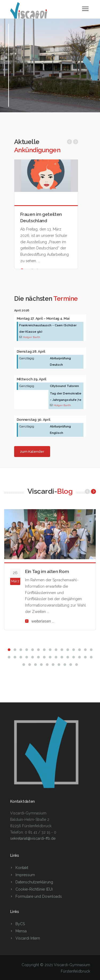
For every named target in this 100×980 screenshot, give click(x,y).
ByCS (20, 924)
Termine (66, 298)
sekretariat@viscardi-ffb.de (33, 838)
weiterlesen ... (43, 621)
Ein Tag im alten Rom (47, 571)
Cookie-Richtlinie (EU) (34, 889)
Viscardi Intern (28, 938)
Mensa (21, 931)
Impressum (25, 875)
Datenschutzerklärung (34, 882)
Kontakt (22, 868)
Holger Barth (32, 337)
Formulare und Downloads (39, 896)
